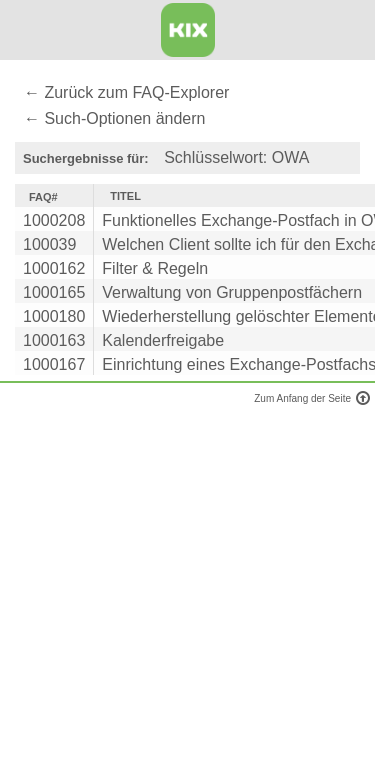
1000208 (54, 220)
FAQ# (43, 197)
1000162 (54, 268)
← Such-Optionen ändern (114, 118)
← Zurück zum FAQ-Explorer (126, 92)
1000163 (54, 340)
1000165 (54, 292)
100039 (49, 244)
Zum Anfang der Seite (309, 398)
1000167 (54, 364)
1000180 (54, 316)
